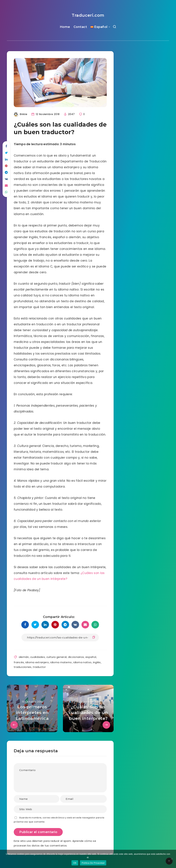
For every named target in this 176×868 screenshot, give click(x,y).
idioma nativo (82, 662)
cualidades (38, 657)
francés (19, 662)
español (91, 657)
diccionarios (76, 657)
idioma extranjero (37, 662)
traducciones (23, 667)
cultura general (57, 657)
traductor (39, 667)
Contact (80, 27)
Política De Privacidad (93, 863)
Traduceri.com (88, 15)
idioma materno (61, 662)
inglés (97, 662)
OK (75, 863)
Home (65, 27)
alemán (24, 657)
